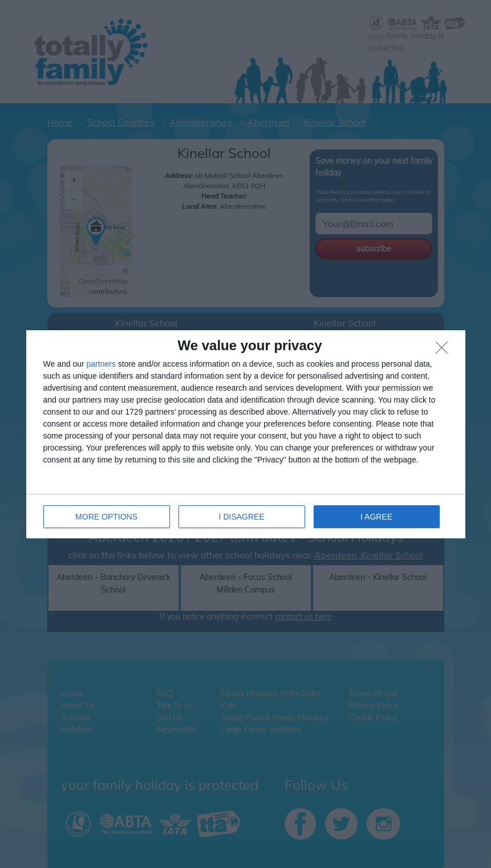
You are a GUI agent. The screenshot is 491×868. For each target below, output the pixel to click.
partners (101, 364)
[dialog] (246, 434)
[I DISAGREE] (445, 351)
